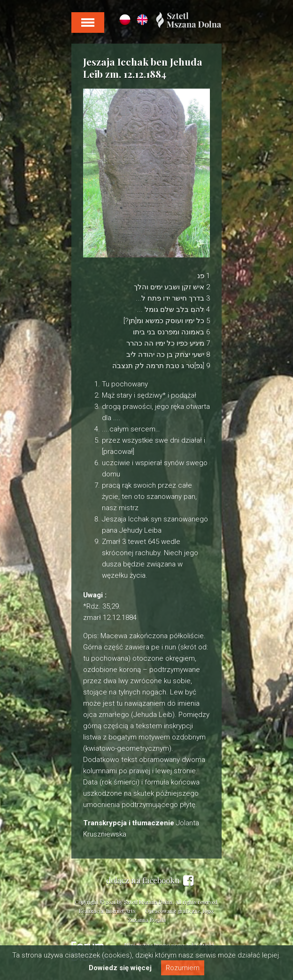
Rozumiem (183, 968)
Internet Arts (121, 911)
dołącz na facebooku (150, 881)
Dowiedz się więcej (120, 968)
